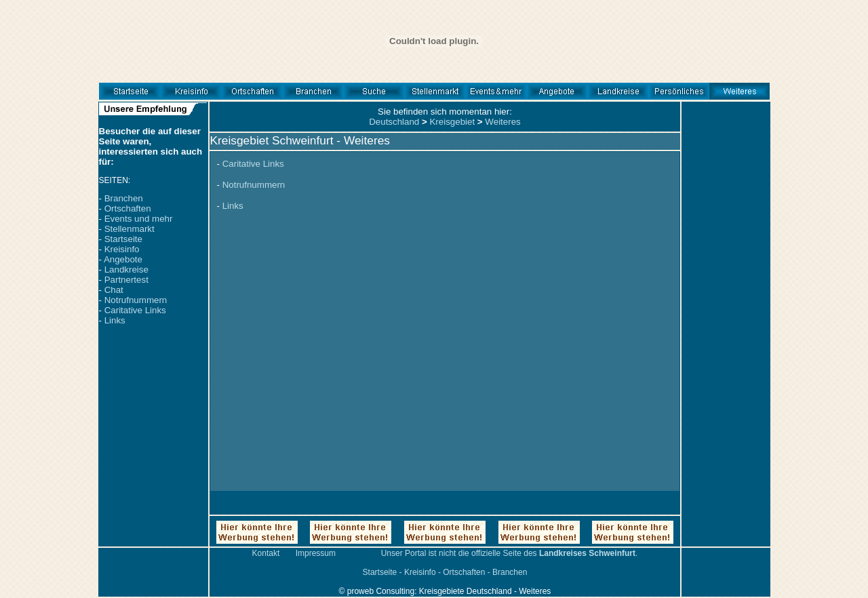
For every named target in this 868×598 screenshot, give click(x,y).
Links (115, 320)
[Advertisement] (726, 342)
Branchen (124, 198)
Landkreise (126, 270)
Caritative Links (135, 310)
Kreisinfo (122, 249)
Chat (114, 290)
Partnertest (126, 280)
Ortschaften (128, 208)
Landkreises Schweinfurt (587, 553)
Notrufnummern (136, 300)
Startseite (123, 239)
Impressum (316, 553)
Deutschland (394, 122)
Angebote (123, 259)
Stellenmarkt (130, 229)
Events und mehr (139, 219)
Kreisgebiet (452, 122)
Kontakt (266, 553)
